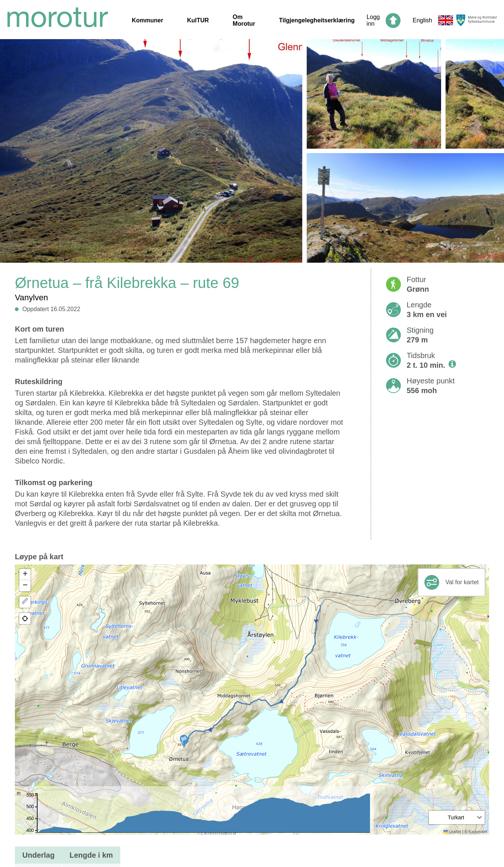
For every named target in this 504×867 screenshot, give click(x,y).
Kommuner (147, 20)
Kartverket (478, 832)
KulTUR (198, 20)
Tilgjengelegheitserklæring (317, 20)
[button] (184, 741)
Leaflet (452, 832)
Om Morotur (244, 20)
